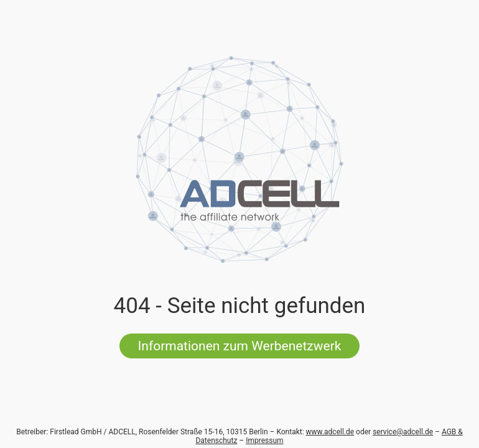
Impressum (264, 441)
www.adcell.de (330, 432)
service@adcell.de (403, 432)
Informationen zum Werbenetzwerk (240, 346)
